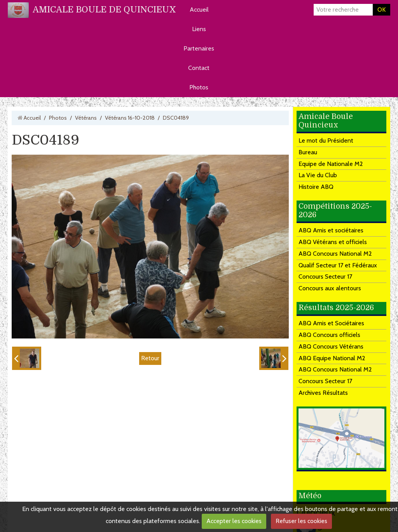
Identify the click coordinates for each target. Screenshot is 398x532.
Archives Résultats (323, 393)
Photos (199, 87)
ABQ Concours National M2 (335, 254)
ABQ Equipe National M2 (332, 358)
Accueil (199, 10)
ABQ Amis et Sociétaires (331, 323)
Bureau (308, 152)
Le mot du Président (326, 140)
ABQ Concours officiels (329, 335)
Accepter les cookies (234, 521)
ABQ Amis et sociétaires (331, 230)
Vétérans (86, 118)
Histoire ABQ (316, 187)
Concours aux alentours (330, 288)
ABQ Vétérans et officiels (333, 242)
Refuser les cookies (301, 521)
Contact (199, 68)
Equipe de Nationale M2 (331, 164)
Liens (199, 29)
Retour (150, 358)
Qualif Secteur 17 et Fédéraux (338, 265)
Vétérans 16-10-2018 (130, 118)
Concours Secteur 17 (325, 276)
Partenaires (199, 48)
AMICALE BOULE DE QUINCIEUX (104, 10)
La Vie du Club (318, 175)
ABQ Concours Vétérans (331, 346)
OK (381, 10)
